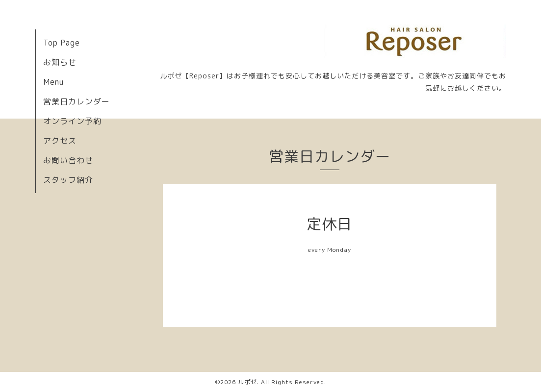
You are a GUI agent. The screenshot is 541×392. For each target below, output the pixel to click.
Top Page (62, 43)
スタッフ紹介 (68, 180)
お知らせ (60, 62)
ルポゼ (247, 382)
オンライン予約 (72, 121)
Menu (53, 82)
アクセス (60, 141)
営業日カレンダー (77, 101)
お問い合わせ (68, 160)
